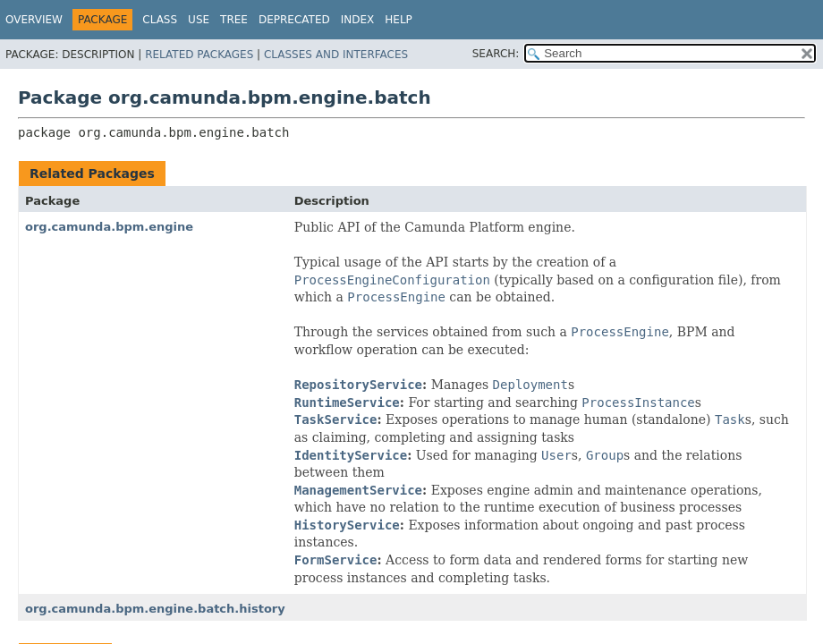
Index (358, 20)
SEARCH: (496, 54)
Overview (34, 20)
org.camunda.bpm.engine (109, 227)
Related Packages (199, 55)
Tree (234, 20)
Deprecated (294, 20)
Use (199, 20)
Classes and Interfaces (336, 55)
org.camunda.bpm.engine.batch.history (155, 609)
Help (399, 20)
